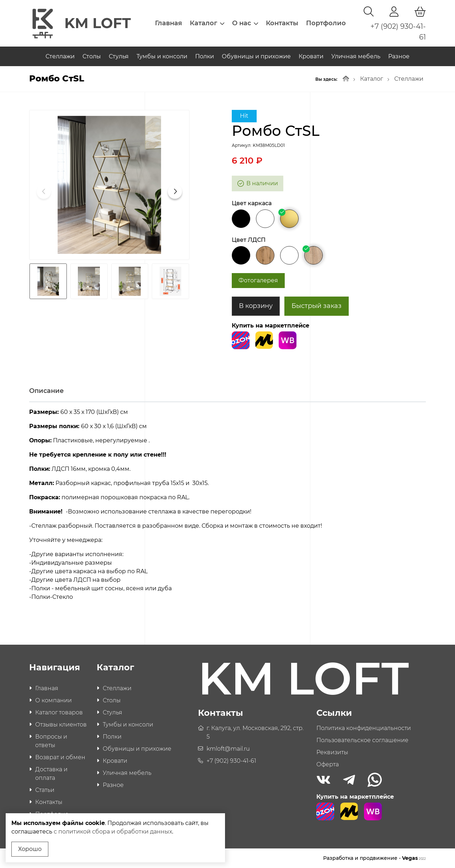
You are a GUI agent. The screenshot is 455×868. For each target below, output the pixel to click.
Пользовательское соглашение (362, 740)
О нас (245, 23)
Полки (205, 56)
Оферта (328, 764)
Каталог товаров (59, 712)
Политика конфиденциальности (364, 728)
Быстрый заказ (317, 306)
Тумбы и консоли (162, 56)
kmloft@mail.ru (228, 749)
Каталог (207, 23)
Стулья (119, 56)
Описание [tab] (46, 391)
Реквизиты (332, 752)
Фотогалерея (258, 280)
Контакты (282, 23)
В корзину (256, 306)
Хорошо (30, 849)
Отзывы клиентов (61, 725)
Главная (168, 23)
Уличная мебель (356, 56)
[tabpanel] (227, 515)
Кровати (311, 56)
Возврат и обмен (60, 757)
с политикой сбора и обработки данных (113, 832)
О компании (53, 700)
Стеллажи (60, 56)
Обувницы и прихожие (256, 56)
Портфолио (326, 23)
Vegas (414, 858)
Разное (399, 56)
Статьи (45, 790)
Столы (92, 56)
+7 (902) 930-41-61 (231, 761)
